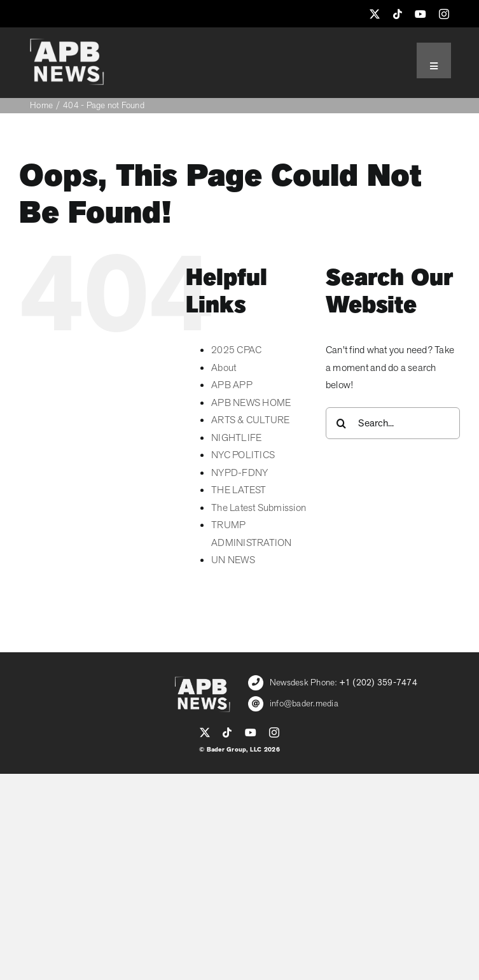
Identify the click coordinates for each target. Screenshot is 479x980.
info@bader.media (304, 703)
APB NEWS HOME (251, 403)
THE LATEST (239, 490)
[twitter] (375, 14)
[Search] (342, 423)
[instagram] (444, 14)
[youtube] (420, 14)
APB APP (232, 385)
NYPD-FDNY (239, 473)
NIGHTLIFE (236, 438)
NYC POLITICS (243, 455)
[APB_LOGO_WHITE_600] (67, 43)
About (224, 368)
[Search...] (393, 423)
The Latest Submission (259, 508)
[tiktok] (398, 14)
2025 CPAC (236, 350)
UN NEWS (233, 560)
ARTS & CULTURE (250, 420)
